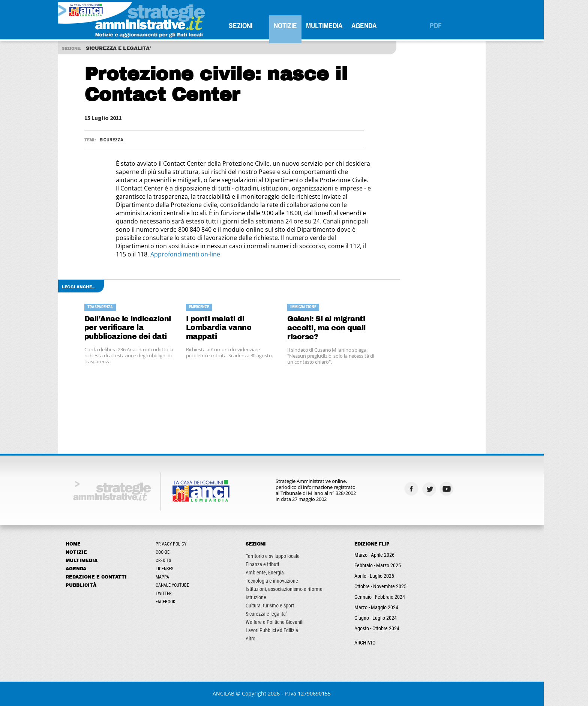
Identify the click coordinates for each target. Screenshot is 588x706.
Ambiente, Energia (287, 573)
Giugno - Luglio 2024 (398, 618)
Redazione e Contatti (118, 577)
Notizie (307, 25)
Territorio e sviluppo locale (295, 556)
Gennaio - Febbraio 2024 (402, 597)
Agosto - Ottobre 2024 (399, 628)
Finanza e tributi (284, 564)
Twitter (186, 594)
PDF (458, 25)
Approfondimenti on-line (207, 254)
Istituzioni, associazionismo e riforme (306, 589)
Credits (185, 561)
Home (95, 544)
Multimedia (346, 25)
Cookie (185, 552)
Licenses (187, 569)
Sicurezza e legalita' (288, 614)
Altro (273, 639)
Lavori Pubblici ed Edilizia (294, 630)
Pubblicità (103, 585)
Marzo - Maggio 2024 (398, 607)
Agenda (386, 25)
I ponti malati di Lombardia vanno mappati (241, 328)
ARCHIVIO (387, 643)
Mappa (184, 577)
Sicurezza (134, 140)
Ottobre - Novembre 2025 (403, 586)
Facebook (188, 602)
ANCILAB (246, 693)
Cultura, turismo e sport (292, 606)
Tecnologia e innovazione (294, 581)
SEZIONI (263, 25)
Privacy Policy (193, 544)
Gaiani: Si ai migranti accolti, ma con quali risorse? (349, 328)
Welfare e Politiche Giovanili (297, 622)
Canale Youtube (194, 585)
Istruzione (278, 597)
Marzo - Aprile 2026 (397, 555)
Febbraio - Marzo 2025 (400, 565)
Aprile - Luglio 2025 (396, 576)
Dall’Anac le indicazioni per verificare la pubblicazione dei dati (150, 328)
